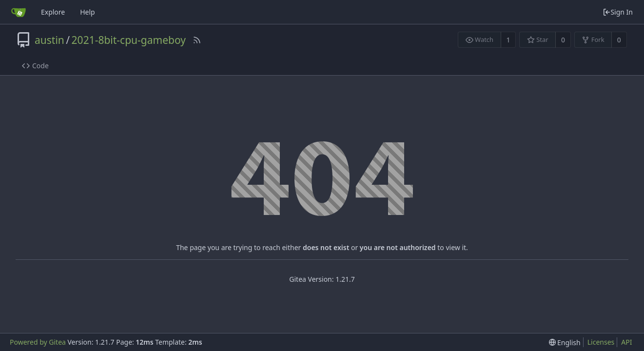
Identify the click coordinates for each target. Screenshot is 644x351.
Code (35, 66)
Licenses (601, 342)
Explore (53, 12)
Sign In (618, 12)
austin (49, 40)
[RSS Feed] (197, 40)
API (626, 342)
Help (88, 12)
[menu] (565, 342)
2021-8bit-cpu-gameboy (129, 40)
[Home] (19, 12)
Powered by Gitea (38, 342)
